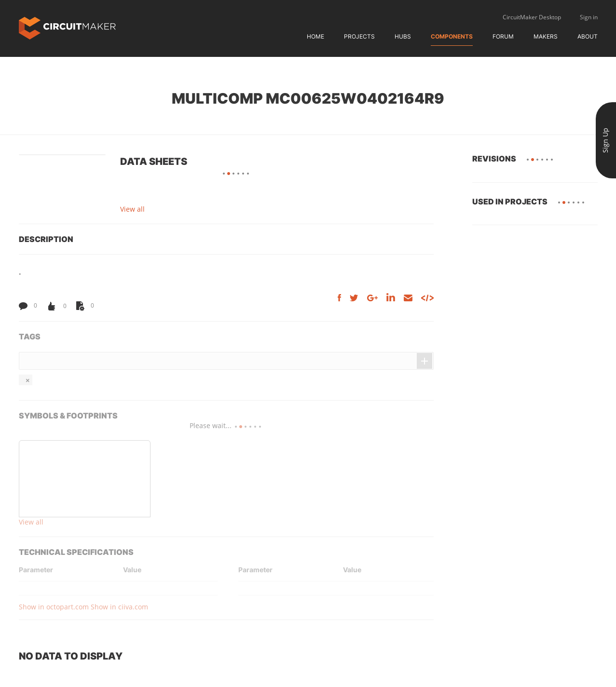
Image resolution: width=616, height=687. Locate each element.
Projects (359, 36)
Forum (503, 36)
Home (315, 36)
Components (452, 36)
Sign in (589, 17)
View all (132, 209)
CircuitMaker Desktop (532, 17)
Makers (546, 36)
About (588, 36)
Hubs (403, 36)
